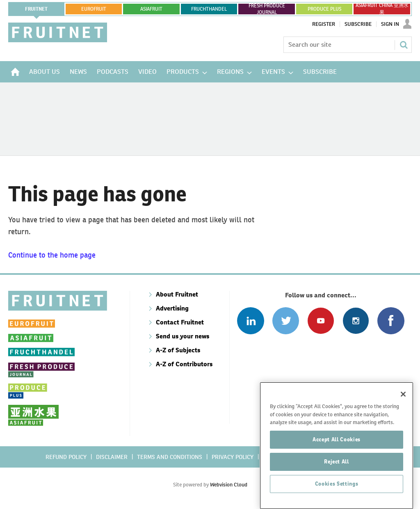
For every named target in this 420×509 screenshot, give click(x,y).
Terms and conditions (170, 457)
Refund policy (66, 457)
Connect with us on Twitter (286, 321)
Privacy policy (233, 457)
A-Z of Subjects (178, 350)
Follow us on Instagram (356, 321)
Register (324, 24)
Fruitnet (36, 9)
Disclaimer (112, 457)
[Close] (403, 443)
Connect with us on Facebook (391, 321)
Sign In (390, 24)
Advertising (172, 308)
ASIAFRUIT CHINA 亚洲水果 (382, 9)
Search (404, 45)
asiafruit (151, 9)
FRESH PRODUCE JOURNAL (267, 9)
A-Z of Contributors (184, 364)
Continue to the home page (52, 255)
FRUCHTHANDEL (209, 9)
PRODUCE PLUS (324, 9)
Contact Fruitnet (180, 322)
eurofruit (94, 9)
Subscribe (358, 24)
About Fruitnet (177, 294)
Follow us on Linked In (250, 321)
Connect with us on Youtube (321, 321)
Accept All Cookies (337, 488)
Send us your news (183, 336)
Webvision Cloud (229, 485)
